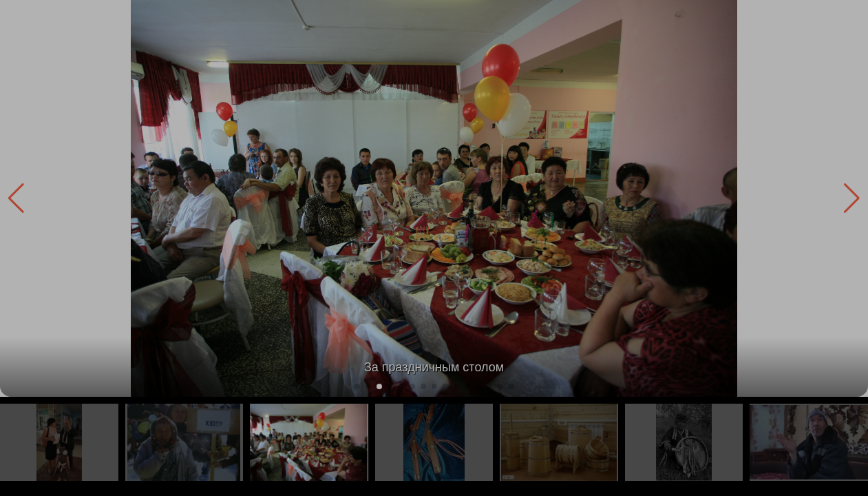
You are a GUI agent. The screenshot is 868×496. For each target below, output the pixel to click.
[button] (852, 198)
